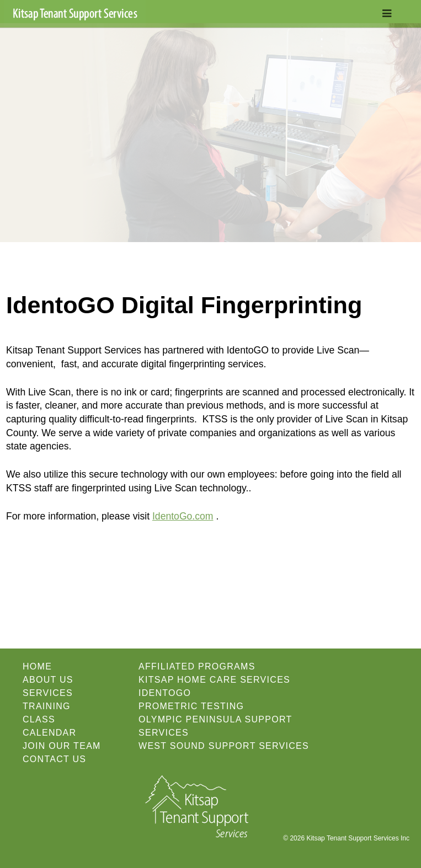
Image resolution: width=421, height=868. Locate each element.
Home (37, 666)
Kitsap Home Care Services (214, 680)
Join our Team (62, 746)
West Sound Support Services (224, 746)
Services (48, 693)
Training (47, 706)
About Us (48, 680)
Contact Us (54, 759)
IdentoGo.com (183, 516)
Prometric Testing (191, 706)
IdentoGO (165, 693)
